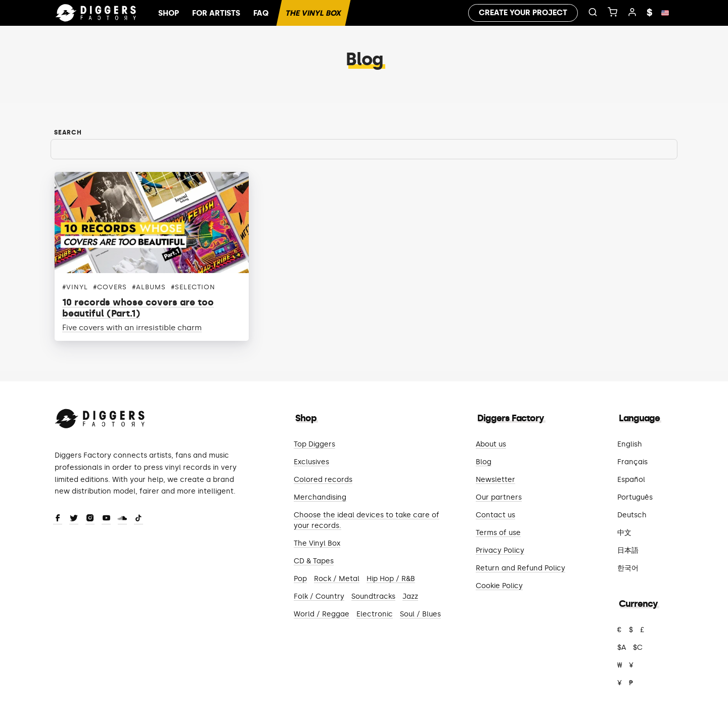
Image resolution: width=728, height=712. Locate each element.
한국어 (628, 568)
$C (638, 648)
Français (632, 462)
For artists (216, 13)
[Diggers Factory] (100, 416)
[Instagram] (90, 519)
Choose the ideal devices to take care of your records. (367, 520)
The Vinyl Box (313, 13)
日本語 (628, 550)
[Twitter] (74, 519)
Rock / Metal (337, 579)
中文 (624, 533)
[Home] (96, 13)
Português (635, 497)
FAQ (261, 13)
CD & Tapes (314, 561)
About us (491, 444)
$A (622, 648)
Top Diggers (314, 444)
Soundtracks (373, 596)
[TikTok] (139, 519)
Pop (300, 579)
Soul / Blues (420, 614)
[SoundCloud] (122, 519)
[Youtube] (106, 519)
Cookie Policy (499, 586)
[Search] (364, 149)
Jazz (410, 596)
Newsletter (495, 480)
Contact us (495, 515)
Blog (484, 462)
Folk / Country (319, 596)
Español (631, 480)
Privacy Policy (500, 550)
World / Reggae (322, 614)
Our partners (499, 497)
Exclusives (311, 462)
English (630, 444)
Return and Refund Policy (520, 568)
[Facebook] (58, 519)
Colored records (323, 480)
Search (68, 132)
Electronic (375, 614)
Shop (169, 13)
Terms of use (498, 533)
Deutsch (632, 515)
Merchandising (320, 497)
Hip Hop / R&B (391, 579)
